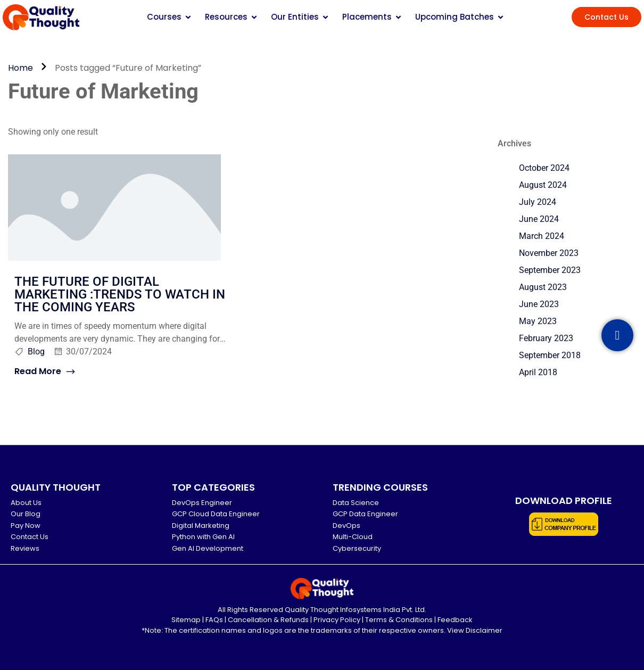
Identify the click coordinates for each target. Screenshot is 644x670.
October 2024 (544, 168)
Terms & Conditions (399, 620)
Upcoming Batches (460, 17)
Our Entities (300, 17)
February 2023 (546, 338)
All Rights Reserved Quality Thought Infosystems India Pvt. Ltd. (322, 610)
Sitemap (186, 620)
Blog (36, 351)
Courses (170, 17)
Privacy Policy (337, 620)
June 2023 (539, 304)
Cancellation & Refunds (268, 620)
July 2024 (538, 202)
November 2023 (549, 253)
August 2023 (543, 287)
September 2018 (550, 355)
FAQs (214, 620)
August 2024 (543, 185)
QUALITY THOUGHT (56, 487)
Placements (372, 17)
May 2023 (538, 321)
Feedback (455, 620)
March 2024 (542, 236)
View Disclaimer (475, 630)
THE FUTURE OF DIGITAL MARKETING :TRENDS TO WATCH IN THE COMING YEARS (120, 294)
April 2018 (538, 372)
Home (20, 68)
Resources (232, 17)
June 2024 (539, 219)
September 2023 (550, 270)
